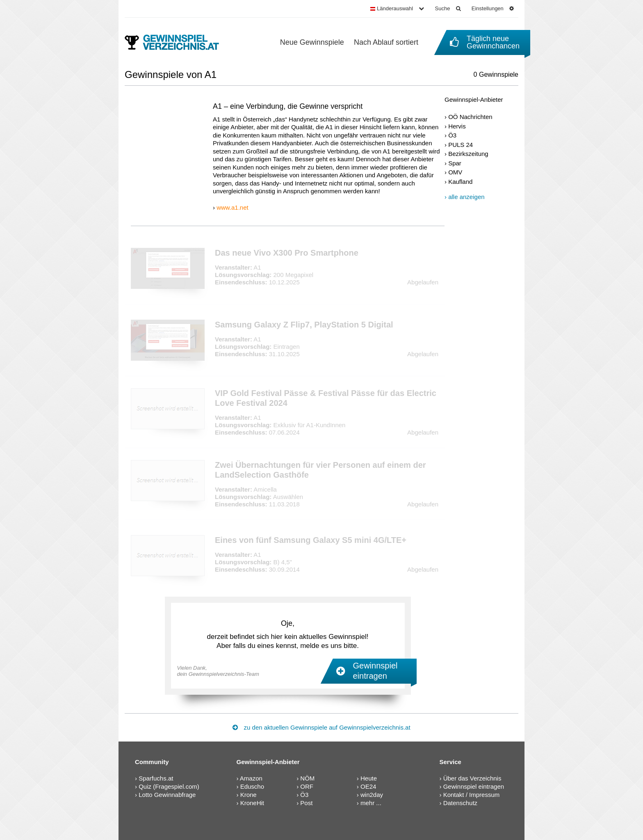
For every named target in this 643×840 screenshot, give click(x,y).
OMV (455, 172)
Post (306, 803)
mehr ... (371, 803)
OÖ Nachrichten (470, 117)
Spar (455, 163)
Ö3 (452, 135)
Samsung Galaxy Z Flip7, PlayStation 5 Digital (304, 325)
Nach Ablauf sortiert (386, 42)
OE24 (368, 786)
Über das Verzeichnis (472, 778)
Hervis (457, 126)
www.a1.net (233, 207)
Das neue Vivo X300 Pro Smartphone (287, 253)
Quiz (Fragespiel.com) (169, 786)
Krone (249, 795)
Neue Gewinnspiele (312, 42)
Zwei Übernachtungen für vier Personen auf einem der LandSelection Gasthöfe (320, 470)
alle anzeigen (466, 197)
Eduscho (252, 786)
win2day (372, 795)
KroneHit (252, 803)
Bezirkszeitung (468, 154)
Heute (369, 778)
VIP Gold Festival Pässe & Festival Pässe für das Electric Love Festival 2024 (326, 398)
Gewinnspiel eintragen (474, 786)
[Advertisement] (481, 333)
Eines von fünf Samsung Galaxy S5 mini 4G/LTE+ (311, 540)
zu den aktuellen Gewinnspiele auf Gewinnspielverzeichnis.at (321, 727)
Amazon (251, 778)
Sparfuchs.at (156, 778)
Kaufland (460, 182)
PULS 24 (461, 145)
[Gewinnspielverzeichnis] (177, 42)
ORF (307, 786)
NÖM (307, 778)
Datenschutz (460, 803)
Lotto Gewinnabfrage (167, 795)
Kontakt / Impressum (472, 795)
